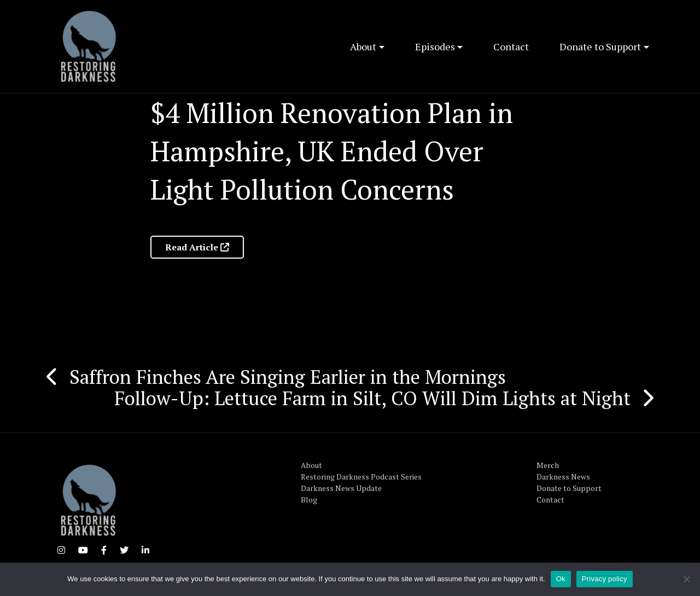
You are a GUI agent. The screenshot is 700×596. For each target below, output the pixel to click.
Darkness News (563, 477)
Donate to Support (600, 46)
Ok (561, 579)
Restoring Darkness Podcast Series (361, 477)
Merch (548, 465)
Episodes (435, 46)
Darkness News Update (341, 488)
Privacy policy (605, 579)
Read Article (197, 247)
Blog (309, 499)
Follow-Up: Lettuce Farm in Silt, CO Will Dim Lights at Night (372, 398)
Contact (511, 46)
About (363, 46)
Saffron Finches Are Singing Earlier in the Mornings (288, 377)
